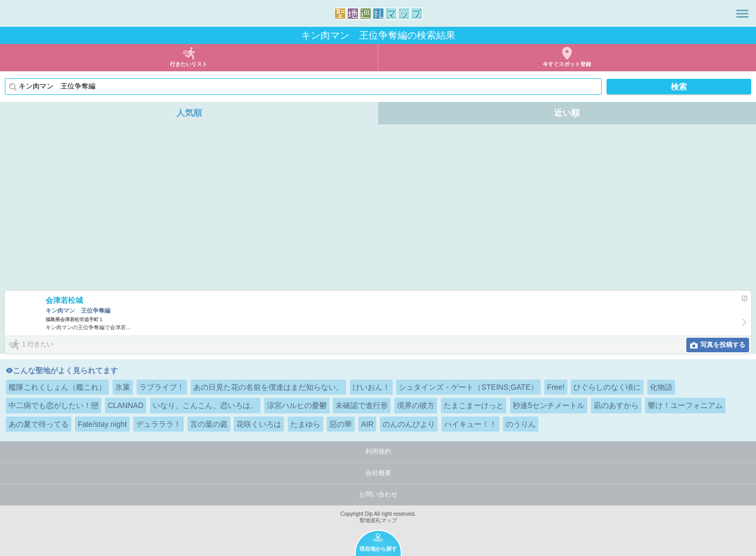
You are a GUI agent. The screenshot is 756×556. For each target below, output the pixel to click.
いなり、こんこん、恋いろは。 (205, 405)
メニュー (742, 13)
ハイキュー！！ (470, 424)
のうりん (521, 424)
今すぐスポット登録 (567, 64)
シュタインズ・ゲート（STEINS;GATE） (468, 387)
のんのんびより (409, 424)
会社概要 (378, 473)
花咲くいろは (259, 424)
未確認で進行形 (362, 405)
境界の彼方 (416, 405)
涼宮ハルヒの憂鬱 (297, 405)
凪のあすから (616, 405)
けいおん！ (371, 387)
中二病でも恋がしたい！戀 (54, 405)
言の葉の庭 (209, 424)
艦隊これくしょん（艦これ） (57, 387)
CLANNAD (126, 405)
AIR (367, 424)
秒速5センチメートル (549, 405)
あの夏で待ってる (39, 424)
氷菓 (123, 387)
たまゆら (305, 424)
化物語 (661, 387)
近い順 (567, 113)
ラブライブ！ (162, 387)
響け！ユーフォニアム (685, 405)
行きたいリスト (189, 64)
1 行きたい (38, 344)
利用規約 (378, 451)
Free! (556, 387)
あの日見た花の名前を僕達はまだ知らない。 (268, 387)
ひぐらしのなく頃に (607, 387)
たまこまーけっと (474, 405)
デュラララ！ (159, 424)
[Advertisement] (378, 210)
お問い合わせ (378, 494)
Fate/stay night (102, 424)
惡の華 (341, 424)
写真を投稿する (723, 345)
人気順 (189, 113)
